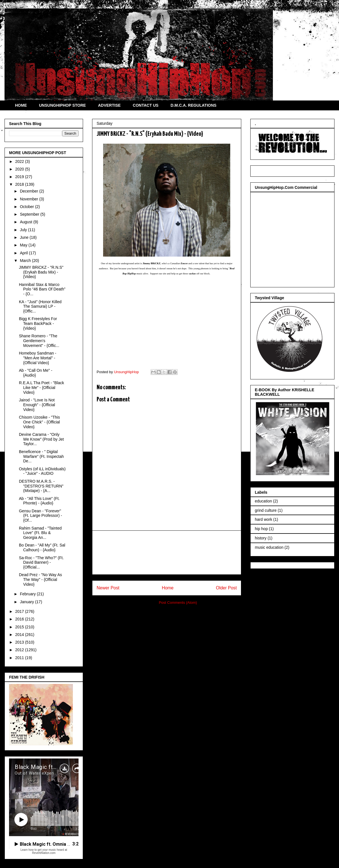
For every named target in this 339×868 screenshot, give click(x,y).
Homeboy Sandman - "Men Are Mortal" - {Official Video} (38, 358)
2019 (20, 177)
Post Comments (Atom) (178, 603)
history (261, 538)
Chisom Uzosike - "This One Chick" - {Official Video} (39, 422)
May (24, 245)
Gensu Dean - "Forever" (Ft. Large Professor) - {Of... (41, 516)
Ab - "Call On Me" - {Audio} (36, 373)
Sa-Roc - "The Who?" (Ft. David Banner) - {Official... (41, 563)
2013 (20, 642)
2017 (20, 611)
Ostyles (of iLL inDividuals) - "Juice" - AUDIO (42, 471)
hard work (263, 519)
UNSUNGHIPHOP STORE (62, 105)
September (30, 214)
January (27, 602)
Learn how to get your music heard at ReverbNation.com (44, 851)
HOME (21, 105)
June (25, 237)
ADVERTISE (109, 105)
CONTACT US (146, 105)
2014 (20, 635)
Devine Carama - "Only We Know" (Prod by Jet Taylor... (41, 439)
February (28, 594)
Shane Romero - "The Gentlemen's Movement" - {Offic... (39, 341)
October (27, 207)
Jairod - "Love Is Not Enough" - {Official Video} (37, 405)
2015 (20, 627)
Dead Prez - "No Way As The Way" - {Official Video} (40, 580)
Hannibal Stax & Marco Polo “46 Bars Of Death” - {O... (42, 289)
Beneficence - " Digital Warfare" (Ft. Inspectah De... (41, 456)
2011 (20, 658)
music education (269, 547)
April (24, 253)
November (29, 199)
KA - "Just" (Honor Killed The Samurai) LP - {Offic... (40, 307)
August (26, 222)
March (26, 261)
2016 (20, 619)
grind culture (266, 510)
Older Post (226, 588)
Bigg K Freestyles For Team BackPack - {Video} (38, 323)
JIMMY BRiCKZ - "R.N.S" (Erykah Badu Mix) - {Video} (41, 272)
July (24, 230)
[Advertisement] (167, 553)
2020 (20, 169)
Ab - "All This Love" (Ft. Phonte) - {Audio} (39, 501)
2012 (20, 650)
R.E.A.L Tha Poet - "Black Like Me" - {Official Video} (42, 388)
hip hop (261, 529)
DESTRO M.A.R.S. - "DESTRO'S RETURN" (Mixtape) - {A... (41, 486)
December (29, 191)
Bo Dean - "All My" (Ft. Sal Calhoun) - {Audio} (42, 547)
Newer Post (108, 588)
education (263, 501)
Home (168, 588)
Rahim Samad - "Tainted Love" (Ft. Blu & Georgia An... (40, 533)
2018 (20, 184)
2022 (20, 161)
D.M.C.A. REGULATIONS (194, 105)
